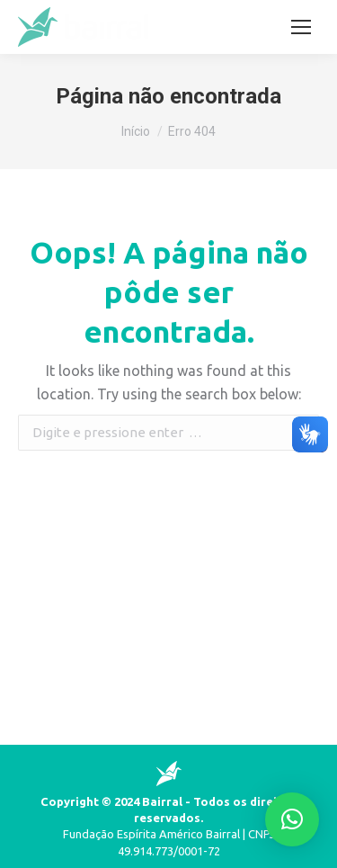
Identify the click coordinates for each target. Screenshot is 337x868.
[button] (292, 819)
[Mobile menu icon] (301, 27)
